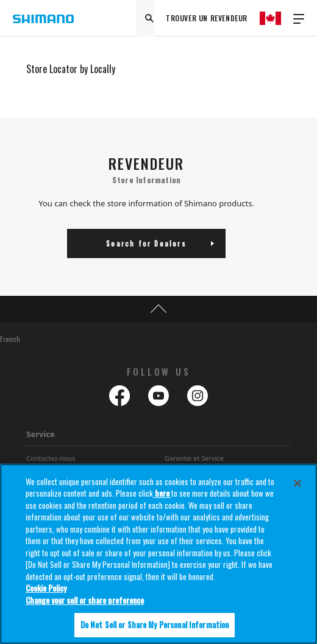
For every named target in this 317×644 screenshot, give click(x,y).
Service (41, 434)
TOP (158, 309)
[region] (158, 554)
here (162, 493)
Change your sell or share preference (85, 600)
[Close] (297, 483)
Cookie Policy (46, 588)
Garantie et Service (194, 458)
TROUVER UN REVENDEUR (207, 18)
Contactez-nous (51, 458)
